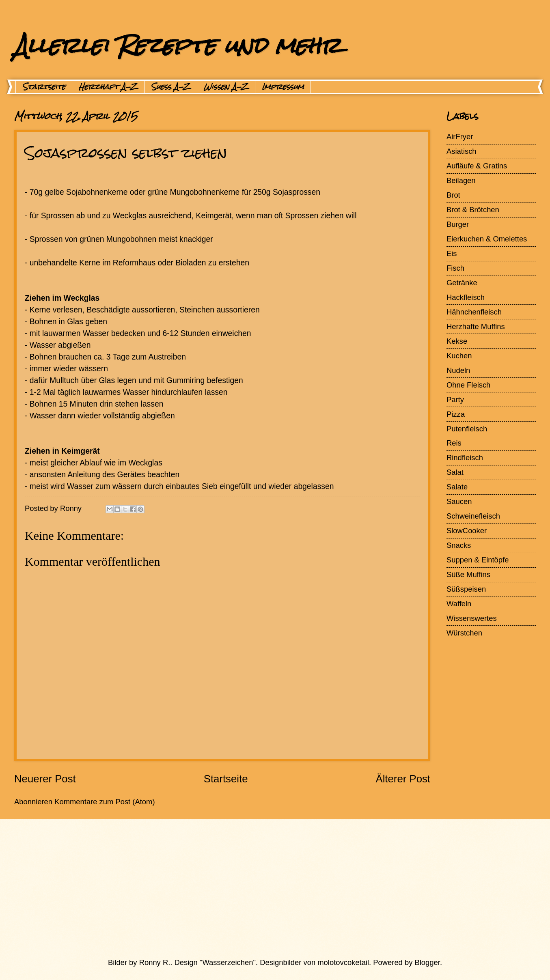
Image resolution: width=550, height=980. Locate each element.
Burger (458, 224)
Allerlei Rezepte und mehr (177, 45)
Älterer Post (403, 779)
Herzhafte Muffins (476, 326)
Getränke (462, 283)
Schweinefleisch (473, 516)
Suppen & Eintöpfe (478, 560)
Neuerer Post (45, 779)
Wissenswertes (472, 618)
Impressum (283, 87)
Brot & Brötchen (473, 210)
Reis (454, 443)
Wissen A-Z (226, 87)
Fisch (455, 268)
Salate (457, 487)
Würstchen (464, 633)
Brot (453, 195)
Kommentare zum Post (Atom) (105, 802)
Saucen (459, 501)
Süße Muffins (468, 574)
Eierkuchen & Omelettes (487, 239)
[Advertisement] (256, 888)
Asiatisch (462, 151)
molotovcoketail (343, 962)
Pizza (456, 414)
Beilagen (461, 180)
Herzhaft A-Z (108, 87)
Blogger (427, 962)
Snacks (459, 545)
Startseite (44, 87)
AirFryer (460, 137)
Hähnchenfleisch (474, 312)
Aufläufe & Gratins (477, 166)
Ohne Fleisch (468, 385)
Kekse (457, 341)
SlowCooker (467, 531)
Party (455, 400)
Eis (452, 253)
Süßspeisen (466, 589)
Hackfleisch (466, 297)
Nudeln (458, 370)
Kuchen (459, 356)
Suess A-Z (171, 87)
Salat (455, 472)
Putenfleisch (467, 429)
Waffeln (459, 604)
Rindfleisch (465, 458)
